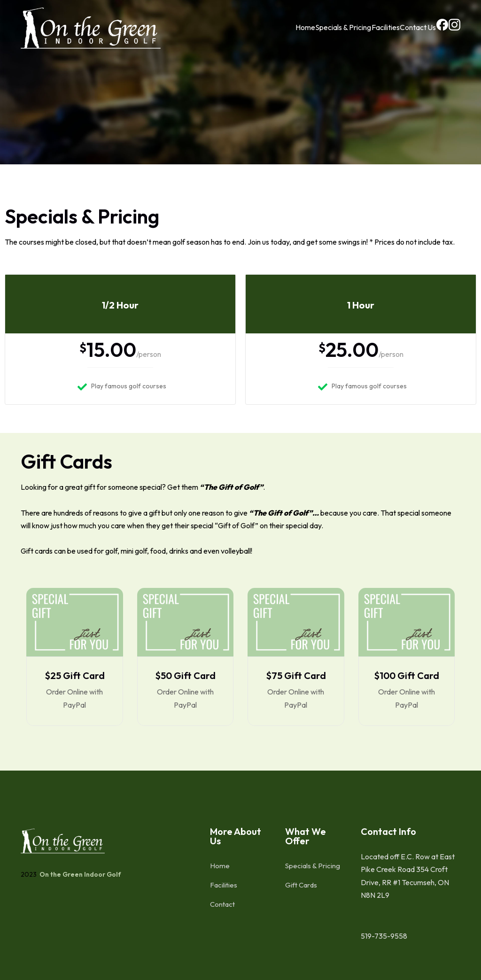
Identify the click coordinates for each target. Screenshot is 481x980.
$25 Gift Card (75, 675)
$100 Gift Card (407, 675)
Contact (222, 904)
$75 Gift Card (296, 675)
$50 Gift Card (185, 675)
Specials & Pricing (318, 34)
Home (276, 34)
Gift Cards (301, 885)
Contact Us (401, 34)
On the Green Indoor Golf (80, 874)
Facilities (364, 34)
